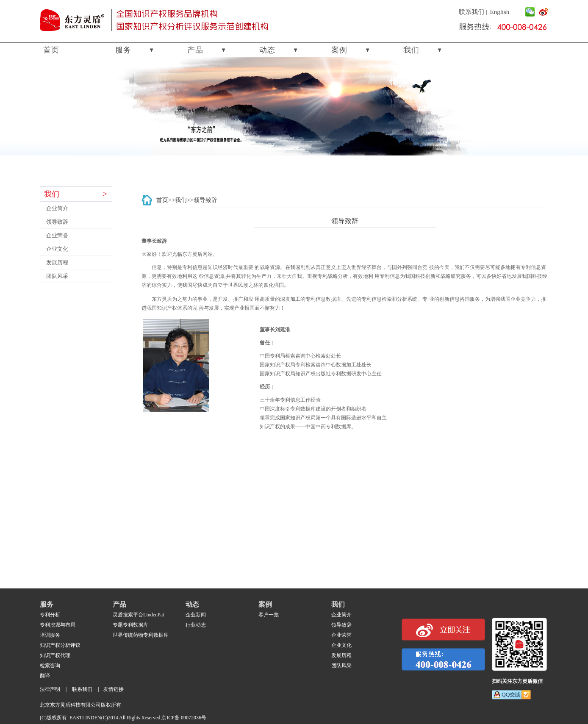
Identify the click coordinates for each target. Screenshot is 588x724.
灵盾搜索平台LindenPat (138, 615)
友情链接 (114, 689)
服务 (123, 50)
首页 (51, 50)
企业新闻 (196, 615)
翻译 (45, 676)
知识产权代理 (55, 655)
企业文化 (57, 249)
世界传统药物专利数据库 (141, 635)
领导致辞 (57, 222)
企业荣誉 (57, 235)
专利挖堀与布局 (58, 625)
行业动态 (196, 625)
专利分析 (50, 615)
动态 (267, 50)
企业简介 (57, 208)
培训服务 (50, 635)
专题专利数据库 (130, 625)
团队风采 (57, 276)
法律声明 (50, 689)
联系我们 (472, 12)
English (500, 12)
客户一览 (269, 615)
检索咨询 (50, 666)
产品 (195, 50)
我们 (411, 50)
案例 (339, 50)
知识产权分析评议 (60, 645)
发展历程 (57, 262)
